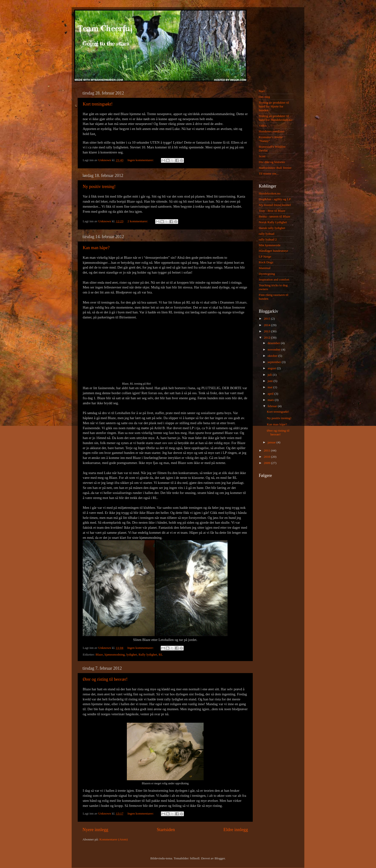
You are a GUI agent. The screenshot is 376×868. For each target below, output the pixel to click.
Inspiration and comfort (274, 279)
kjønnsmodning (115, 654)
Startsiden (166, 830)
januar (272, 442)
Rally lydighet (148, 654)
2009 (267, 463)
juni (270, 381)
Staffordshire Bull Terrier (275, 168)
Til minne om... (269, 173)
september (275, 362)
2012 (267, 337)
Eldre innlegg (236, 830)
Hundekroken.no (270, 193)
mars (271, 400)
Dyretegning (267, 274)
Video (263, 126)
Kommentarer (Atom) (113, 839)
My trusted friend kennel (275, 205)
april (271, 394)
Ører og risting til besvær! (105, 679)
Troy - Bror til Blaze (272, 211)
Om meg (264, 97)
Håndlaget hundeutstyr (273, 251)
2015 (267, 319)
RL (161, 654)
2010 (267, 457)
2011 (267, 450)
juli (270, 375)
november (274, 349)
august (272, 368)
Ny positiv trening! (99, 187)
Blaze (99, 654)
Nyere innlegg (95, 830)
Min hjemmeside (270, 245)
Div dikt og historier (272, 162)
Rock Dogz (266, 262)
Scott (262, 156)
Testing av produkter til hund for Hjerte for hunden (274, 106)
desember (274, 343)
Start (262, 91)
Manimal (265, 268)
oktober (273, 356)
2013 (267, 331)
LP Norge (265, 256)
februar (273, 406)
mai (270, 387)
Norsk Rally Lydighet (273, 222)
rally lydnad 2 (268, 239)
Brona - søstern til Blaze (274, 216)
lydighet (132, 654)
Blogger (220, 858)
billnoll (195, 858)
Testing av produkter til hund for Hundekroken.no (276, 118)
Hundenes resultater (272, 131)
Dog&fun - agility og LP (275, 199)
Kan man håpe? (96, 248)
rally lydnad (267, 234)
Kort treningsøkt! (98, 104)
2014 (267, 325)
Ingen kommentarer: (141, 160)
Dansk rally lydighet (272, 228)
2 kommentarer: (138, 221)
